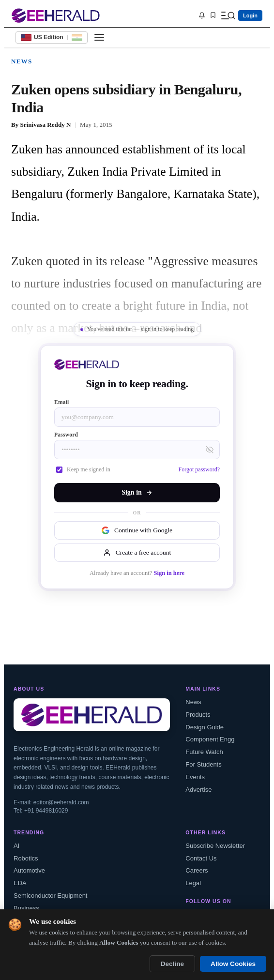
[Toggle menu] (99, 37)
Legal (193, 883)
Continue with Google (137, 530)
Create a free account (137, 553)
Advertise (198, 790)
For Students (203, 764)
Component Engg (210, 739)
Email (62, 402)
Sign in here (169, 573)
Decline (172, 964)
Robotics (26, 858)
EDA (20, 883)
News (22, 61)
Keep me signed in (83, 469)
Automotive (29, 870)
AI (16, 846)
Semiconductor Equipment (50, 896)
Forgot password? (199, 469)
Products (198, 715)
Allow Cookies (233, 964)
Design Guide (205, 727)
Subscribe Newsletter (215, 846)
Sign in (137, 492)
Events (195, 777)
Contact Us (201, 858)
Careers (197, 870)
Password (66, 435)
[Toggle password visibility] (210, 450)
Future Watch (204, 752)
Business (26, 908)
